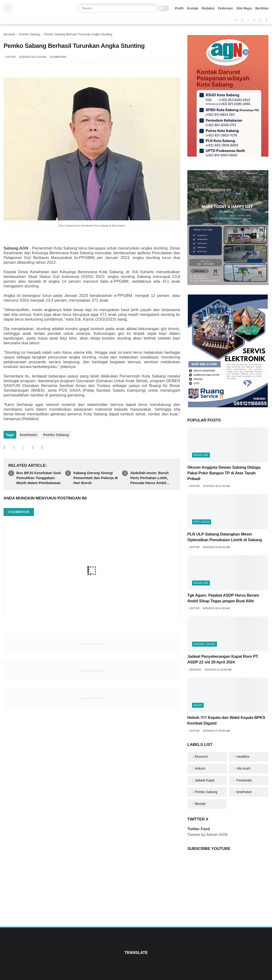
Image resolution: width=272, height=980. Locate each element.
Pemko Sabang (30, 34)
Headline (201, 455)
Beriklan (262, 8)
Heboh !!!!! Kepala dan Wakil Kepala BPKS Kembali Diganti (226, 720)
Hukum (199, 768)
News (198, 705)
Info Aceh (202, 522)
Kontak (192, 8)
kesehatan (29, 435)
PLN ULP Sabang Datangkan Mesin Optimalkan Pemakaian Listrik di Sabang (225, 537)
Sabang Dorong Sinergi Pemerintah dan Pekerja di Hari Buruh (96, 478)
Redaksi (208, 8)
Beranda (9, 34)
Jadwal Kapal (205, 644)
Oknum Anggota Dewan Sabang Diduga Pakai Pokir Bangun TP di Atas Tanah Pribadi (224, 473)
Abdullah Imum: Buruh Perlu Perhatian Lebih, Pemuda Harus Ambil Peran (149, 478)
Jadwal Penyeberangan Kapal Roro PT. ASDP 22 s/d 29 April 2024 (223, 659)
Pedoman (225, 8)
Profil (179, 8)
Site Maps (244, 8)
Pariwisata (244, 780)
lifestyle (200, 804)
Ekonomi (201, 757)
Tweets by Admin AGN (207, 835)
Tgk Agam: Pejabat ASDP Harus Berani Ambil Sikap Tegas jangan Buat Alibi (223, 598)
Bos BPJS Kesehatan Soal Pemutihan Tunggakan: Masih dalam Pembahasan (39, 478)
